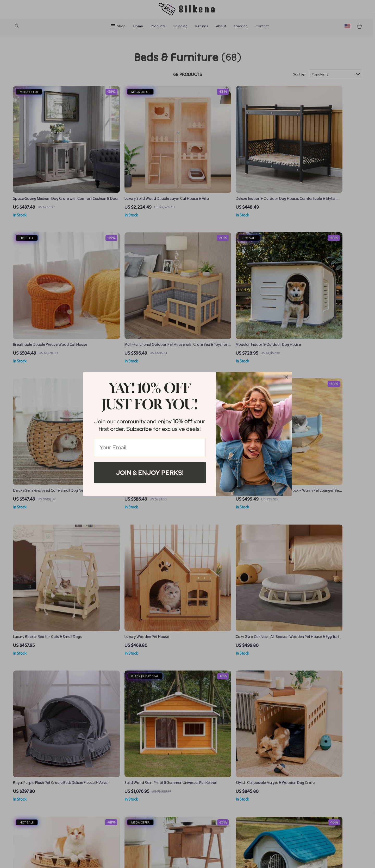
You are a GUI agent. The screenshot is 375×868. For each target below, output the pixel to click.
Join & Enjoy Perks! (150, 473)
